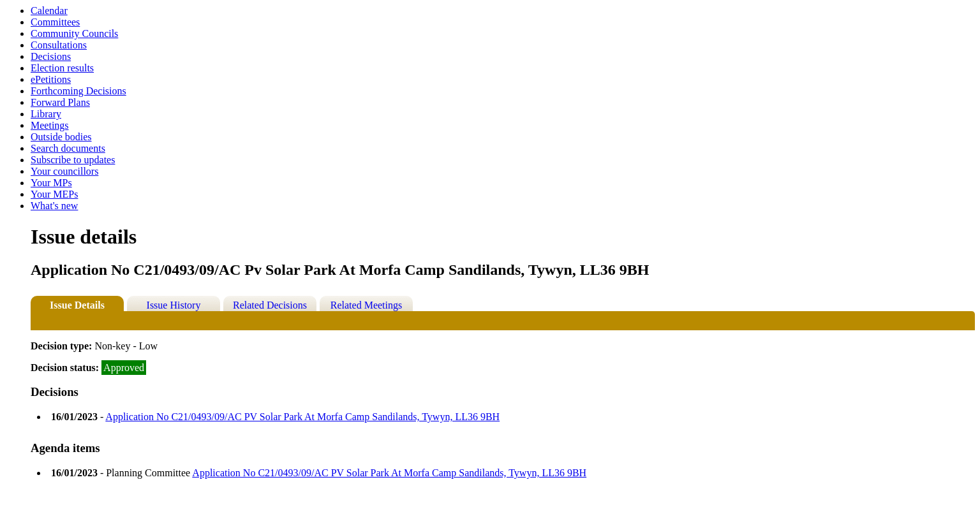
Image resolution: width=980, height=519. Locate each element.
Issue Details (77, 305)
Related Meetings (366, 305)
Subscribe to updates (73, 160)
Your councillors (64, 171)
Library (46, 114)
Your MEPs (54, 194)
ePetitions (51, 79)
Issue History (174, 305)
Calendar (49, 11)
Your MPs (51, 183)
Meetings (50, 125)
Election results (62, 68)
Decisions (51, 56)
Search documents (68, 148)
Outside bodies (61, 137)
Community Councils (74, 33)
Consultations (59, 45)
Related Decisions (270, 305)
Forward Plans (60, 102)
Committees (55, 22)
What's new (54, 206)
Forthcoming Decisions (78, 91)
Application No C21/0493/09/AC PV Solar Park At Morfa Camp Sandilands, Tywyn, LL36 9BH (302, 417)
